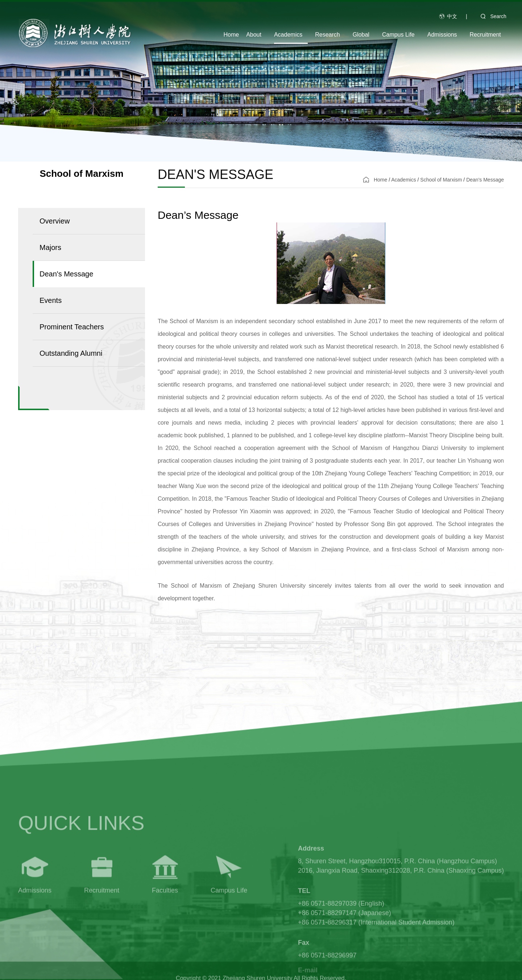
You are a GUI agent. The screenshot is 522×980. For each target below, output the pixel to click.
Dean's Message (485, 180)
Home (231, 35)
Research (327, 35)
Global (361, 35)
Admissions (442, 35)
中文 (452, 16)
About (254, 35)
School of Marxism (441, 180)
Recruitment (485, 35)
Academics (288, 35)
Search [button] (491, 16)
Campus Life (398, 35)
